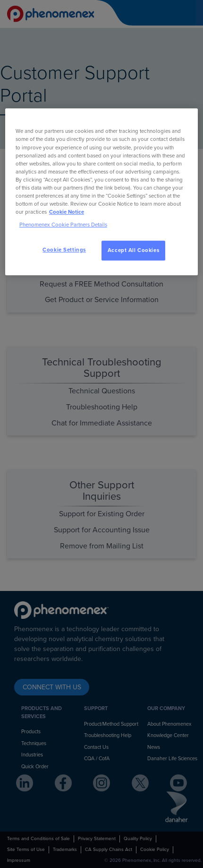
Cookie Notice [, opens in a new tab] (67, 212)
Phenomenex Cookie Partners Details (63, 225)
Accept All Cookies (133, 250)
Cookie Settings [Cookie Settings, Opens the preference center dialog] (64, 250)
